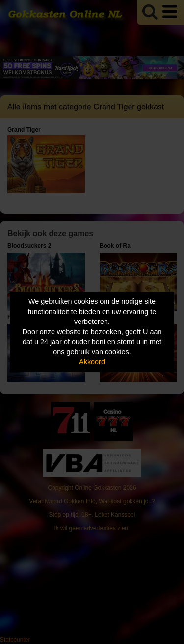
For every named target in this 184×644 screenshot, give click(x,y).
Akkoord (92, 362)
